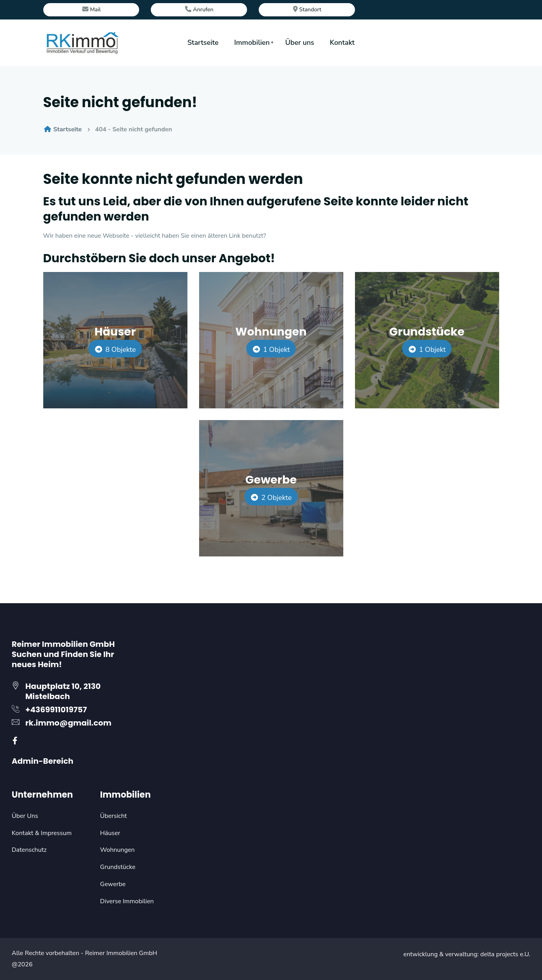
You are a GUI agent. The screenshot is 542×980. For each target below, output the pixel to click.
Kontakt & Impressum (42, 833)
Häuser (115, 332)
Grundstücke (427, 332)
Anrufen (199, 9)
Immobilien (252, 42)
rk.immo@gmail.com (68, 723)
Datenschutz (29, 850)
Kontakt (342, 42)
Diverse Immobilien (127, 901)
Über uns (300, 42)
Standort (307, 9)
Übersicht (114, 816)
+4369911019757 (56, 710)
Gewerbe (271, 480)
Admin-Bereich (42, 761)
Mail (91, 9)
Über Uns (25, 816)
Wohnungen (271, 332)
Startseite (203, 42)
